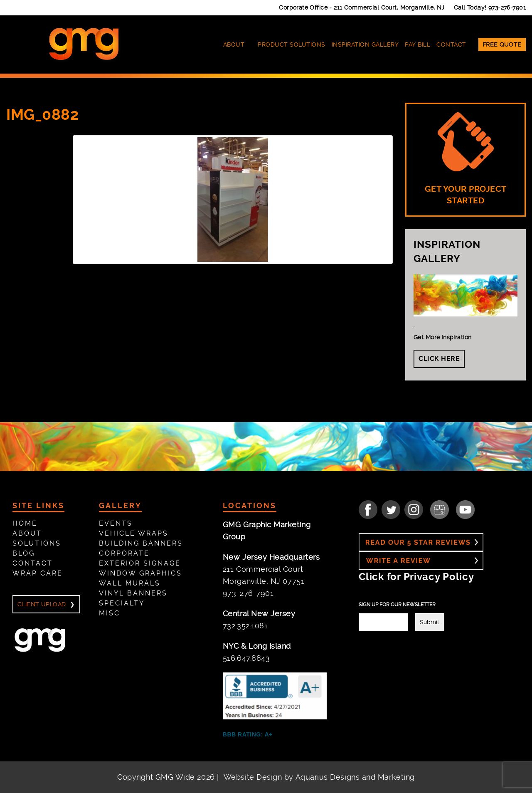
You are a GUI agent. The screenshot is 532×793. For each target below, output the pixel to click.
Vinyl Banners (133, 593)
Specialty (122, 603)
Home (25, 523)
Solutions (37, 543)
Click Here (439, 359)
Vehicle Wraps (134, 533)
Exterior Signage (140, 563)
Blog (24, 553)
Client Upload (42, 604)
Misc (110, 613)
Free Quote (502, 44)
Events (116, 523)
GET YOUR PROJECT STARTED (466, 159)
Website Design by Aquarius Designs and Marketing (319, 777)
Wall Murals (130, 583)
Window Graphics (140, 573)
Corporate (124, 553)
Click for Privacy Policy (416, 577)
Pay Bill (417, 44)
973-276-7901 (507, 7)
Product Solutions (292, 44)
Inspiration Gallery (365, 44)
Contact (451, 44)
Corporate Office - (362, 7)
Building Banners (141, 543)
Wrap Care (38, 573)
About (234, 44)
